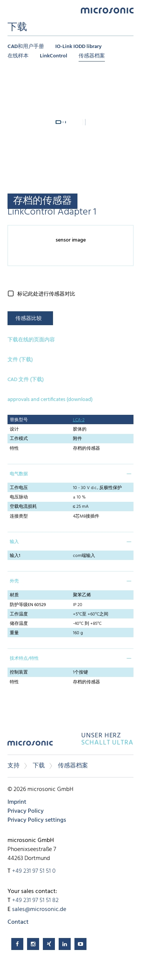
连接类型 (19, 516)
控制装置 (19, 672)
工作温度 (19, 614)
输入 (14, 542)
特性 (14, 449)
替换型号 (19, 420)
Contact (18, 922)
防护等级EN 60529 (28, 605)
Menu (11, 10)
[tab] (70, 473)
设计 (14, 429)
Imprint (17, 802)
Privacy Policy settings (37, 820)
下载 (39, 766)
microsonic (30, 746)
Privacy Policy (26, 811)
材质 (14, 595)
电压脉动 (19, 497)
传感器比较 (29, 319)
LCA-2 (79, 420)
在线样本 (18, 56)
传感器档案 (92, 56)
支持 (14, 766)
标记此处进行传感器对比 (46, 294)
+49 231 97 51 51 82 (35, 900)
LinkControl (54, 56)
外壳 (14, 581)
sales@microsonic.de (39, 909)
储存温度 (19, 624)
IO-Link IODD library (78, 47)
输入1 (15, 556)
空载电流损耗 (23, 507)
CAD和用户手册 (26, 47)
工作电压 (19, 488)
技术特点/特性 (24, 659)
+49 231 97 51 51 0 (34, 871)
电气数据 (19, 474)
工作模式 (19, 439)
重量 (14, 633)
